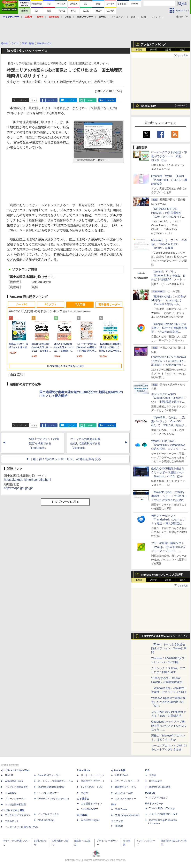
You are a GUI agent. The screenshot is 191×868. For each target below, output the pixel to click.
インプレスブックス (49, 814)
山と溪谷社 (83, 799)
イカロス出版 (118, 770)
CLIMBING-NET (89, 809)
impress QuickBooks (160, 787)
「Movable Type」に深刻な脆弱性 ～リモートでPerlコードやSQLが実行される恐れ (169, 496)
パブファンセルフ (158, 798)
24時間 (153, 50)
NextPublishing (46, 820)
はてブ (71, 100)
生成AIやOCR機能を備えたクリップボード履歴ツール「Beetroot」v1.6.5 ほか (168, 472)
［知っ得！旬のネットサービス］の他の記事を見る (65, 459)
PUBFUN (150, 793)
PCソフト (51, 304)
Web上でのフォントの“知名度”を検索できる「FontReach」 (44, 443)
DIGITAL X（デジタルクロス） (54, 799)
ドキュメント (118, 17)
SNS (133, 17)
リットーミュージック (93, 775)
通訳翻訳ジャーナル (126, 787)
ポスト (23, 100)
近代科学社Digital (90, 820)
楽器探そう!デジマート (93, 781)
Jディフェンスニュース (127, 781)
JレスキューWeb (124, 793)
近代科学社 (83, 815)
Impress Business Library (51, 787)
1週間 (168, 50)
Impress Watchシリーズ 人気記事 (162, 575)
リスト (34, 100)
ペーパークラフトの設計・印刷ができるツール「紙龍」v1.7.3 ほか (169, 156)
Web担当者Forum (14, 781)
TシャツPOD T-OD (92, 787)
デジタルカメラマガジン (18, 815)
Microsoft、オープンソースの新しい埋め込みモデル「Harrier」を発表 (169, 244)
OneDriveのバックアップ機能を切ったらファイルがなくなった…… (169, 726)
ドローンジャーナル (15, 799)
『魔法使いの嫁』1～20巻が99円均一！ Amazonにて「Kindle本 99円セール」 (168, 300)
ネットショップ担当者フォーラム (56, 781)
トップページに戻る (65, 502)
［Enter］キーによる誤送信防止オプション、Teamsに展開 (169, 648)
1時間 (139, 50)
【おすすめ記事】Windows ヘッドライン (164, 636)
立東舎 (84, 793)
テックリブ (117, 821)
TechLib (119, 826)
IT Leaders (10, 793)
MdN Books (121, 809)
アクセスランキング (153, 44)
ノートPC (21, 304)
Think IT (9, 775)
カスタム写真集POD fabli (163, 814)
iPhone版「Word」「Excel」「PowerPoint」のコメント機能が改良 (169, 180)
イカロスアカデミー (126, 799)
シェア (51, 100)
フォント (156, 17)
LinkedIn (110, 100)
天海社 (153, 775)
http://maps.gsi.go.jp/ (18, 488)
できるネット (12, 821)
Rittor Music (84, 770)
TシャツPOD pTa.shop (162, 808)
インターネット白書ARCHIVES (21, 827)
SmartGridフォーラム (49, 775)
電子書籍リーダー (109, 304)
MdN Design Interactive (127, 815)
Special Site (149, 106)
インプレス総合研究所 (17, 787)
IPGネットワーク (154, 804)
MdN (114, 804)
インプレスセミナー (49, 793)
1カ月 (183, 50)
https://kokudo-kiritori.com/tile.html (27, 480)
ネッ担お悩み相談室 (15, 804)
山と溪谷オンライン (91, 804)
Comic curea (156, 781)
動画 (143, 17)
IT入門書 (80, 304)
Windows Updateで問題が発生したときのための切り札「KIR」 (168, 702)
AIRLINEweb (122, 775)
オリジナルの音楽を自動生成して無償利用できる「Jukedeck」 (85, 443)
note (90, 100)
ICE (147, 770)
